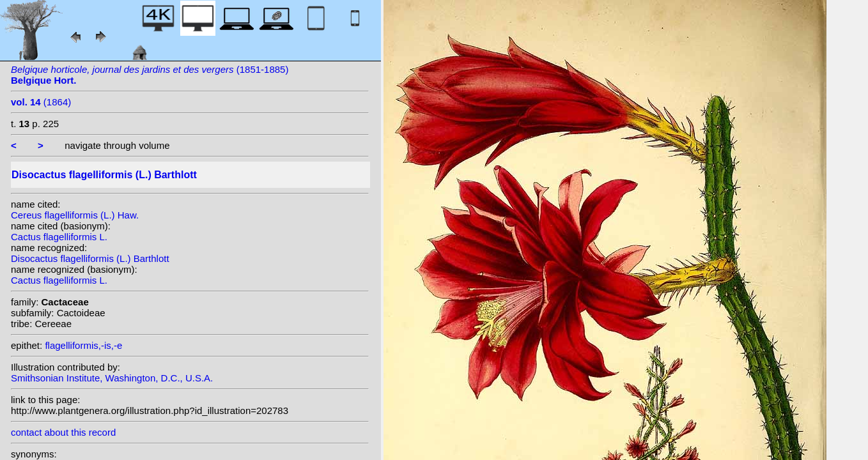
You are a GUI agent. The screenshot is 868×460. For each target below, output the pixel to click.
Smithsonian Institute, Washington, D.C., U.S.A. (112, 378)
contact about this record (63, 432)
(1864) (41, 102)
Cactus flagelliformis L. (59, 237)
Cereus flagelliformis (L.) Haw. (75, 215)
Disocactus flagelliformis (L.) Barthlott (90, 258)
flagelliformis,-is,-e (83, 345)
